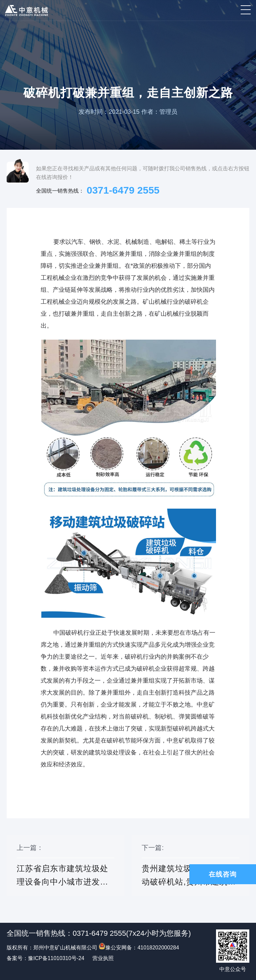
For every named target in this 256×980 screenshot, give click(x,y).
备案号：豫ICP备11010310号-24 (45, 958)
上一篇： (65, 870)
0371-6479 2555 (123, 190)
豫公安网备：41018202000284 (139, 948)
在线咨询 (223, 874)
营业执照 (103, 958)
